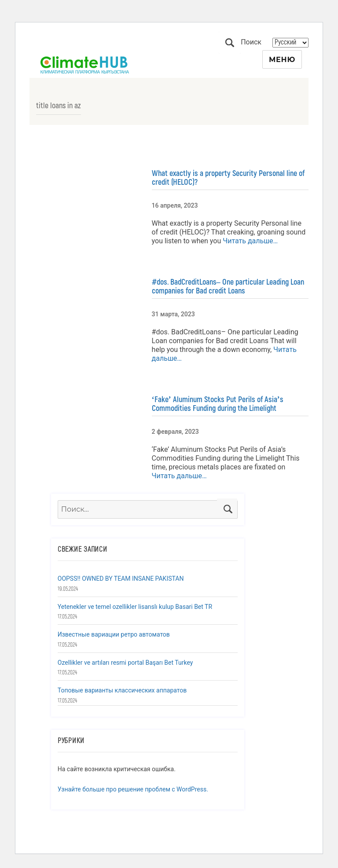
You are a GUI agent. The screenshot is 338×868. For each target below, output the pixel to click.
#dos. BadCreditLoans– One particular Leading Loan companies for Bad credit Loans (228, 286)
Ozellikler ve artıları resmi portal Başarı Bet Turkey (125, 663)
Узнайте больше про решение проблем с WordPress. (133, 789)
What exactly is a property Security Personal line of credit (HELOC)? (228, 178)
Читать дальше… (249, 241)
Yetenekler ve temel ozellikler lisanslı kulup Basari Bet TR (135, 607)
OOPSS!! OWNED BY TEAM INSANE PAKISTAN (121, 579)
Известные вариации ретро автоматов (114, 634)
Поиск (230, 43)
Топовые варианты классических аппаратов (122, 690)
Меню (282, 60)
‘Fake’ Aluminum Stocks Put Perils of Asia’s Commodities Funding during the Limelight (218, 404)
